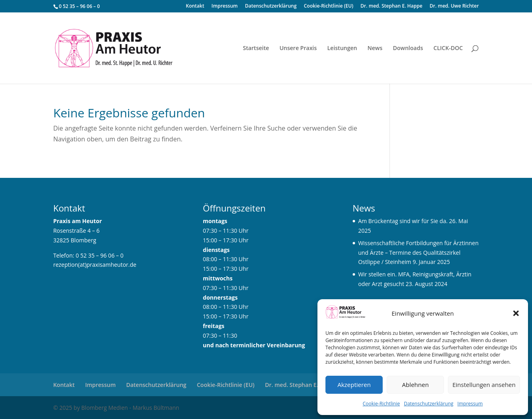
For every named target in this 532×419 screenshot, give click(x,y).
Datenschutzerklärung (429, 404)
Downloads (408, 48)
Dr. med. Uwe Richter (454, 6)
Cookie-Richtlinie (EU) (329, 6)
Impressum (470, 404)
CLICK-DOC (448, 48)
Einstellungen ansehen (484, 385)
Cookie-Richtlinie (381, 404)
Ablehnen (415, 385)
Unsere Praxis (298, 48)
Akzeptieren (354, 385)
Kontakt (195, 6)
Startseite (256, 48)
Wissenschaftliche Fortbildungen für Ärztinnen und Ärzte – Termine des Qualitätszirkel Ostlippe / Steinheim (419, 253)
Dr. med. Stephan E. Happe (392, 6)
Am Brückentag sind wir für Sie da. (403, 221)
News (375, 48)
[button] (516, 313)
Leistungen (342, 48)
